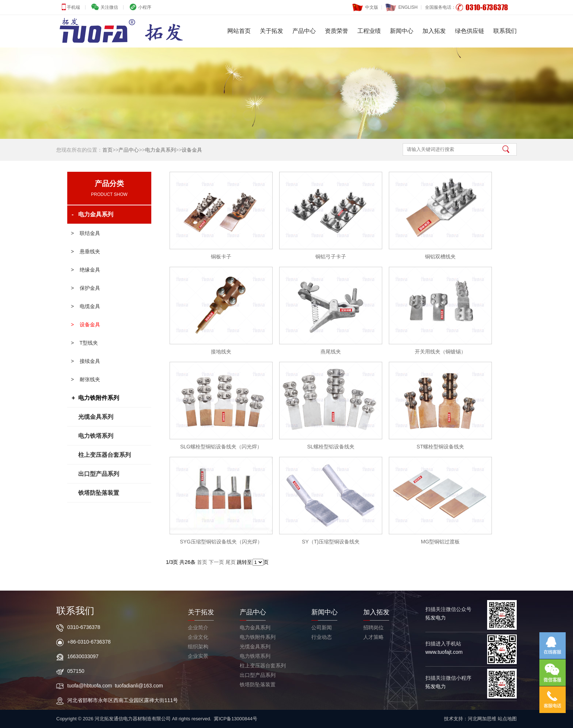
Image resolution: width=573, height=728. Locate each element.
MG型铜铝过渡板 (441, 542)
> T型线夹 (84, 343)
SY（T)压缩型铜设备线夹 (331, 542)
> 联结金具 (86, 233)
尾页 (231, 562)
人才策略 (373, 637)
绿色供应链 (470, 31)
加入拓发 (434, 31)
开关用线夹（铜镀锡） (440, 352)
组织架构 (198, 647)
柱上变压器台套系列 (105, 455)
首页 (107, 150)
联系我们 (505, 31)
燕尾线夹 (331, 352)
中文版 (365, 6)
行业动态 (322, 637)
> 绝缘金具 (86, 270)
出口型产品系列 (99, 474)
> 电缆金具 (86, 306)
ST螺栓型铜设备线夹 (440, 447)
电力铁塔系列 (96, 436)
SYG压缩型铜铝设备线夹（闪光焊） (221, 542)
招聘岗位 (373, 627)
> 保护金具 (86, 288)
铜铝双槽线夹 (440, 257)
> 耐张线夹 (86, 379)
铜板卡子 (221, 257)
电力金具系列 (160, 150)
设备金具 (192, 150)
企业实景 (198, 656)
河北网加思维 (482, 719)
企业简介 (198, 627)
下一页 (216, 562)
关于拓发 (272, 31)
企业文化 (198, 637)
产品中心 (304, 31)
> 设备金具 (86, 325)
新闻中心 (402, 31)
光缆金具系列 (96, 417)
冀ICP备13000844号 (236, 719)
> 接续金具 (86, 361)
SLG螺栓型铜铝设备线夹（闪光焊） (221, 447)
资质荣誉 (337, 31)
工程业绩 (369, 31)
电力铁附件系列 (258, 637)
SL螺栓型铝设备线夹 (331, 447)
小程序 (144, 7)
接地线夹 (221, 352)
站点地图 (507, 719)
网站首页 (239, 31)
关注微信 (108, 7)
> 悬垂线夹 (86, 251)
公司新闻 (322, 627)
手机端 (73, 7)
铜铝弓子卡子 (331, 257)
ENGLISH (402, 6)
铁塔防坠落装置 (99, 493)
